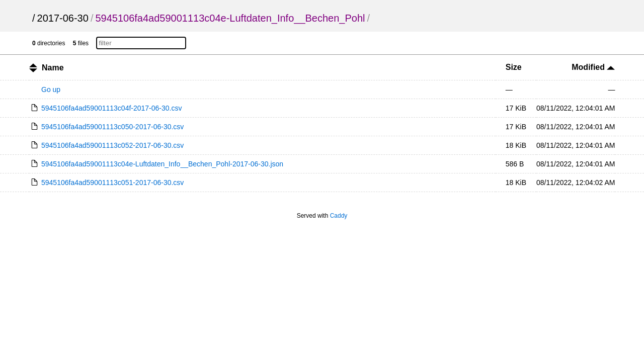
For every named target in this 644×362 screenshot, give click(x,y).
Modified (593, 67)
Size (514, 67)
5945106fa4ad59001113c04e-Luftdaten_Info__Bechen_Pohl (230, 18)
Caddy (339, 216)
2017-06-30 (63, 18)
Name (53, 68)
